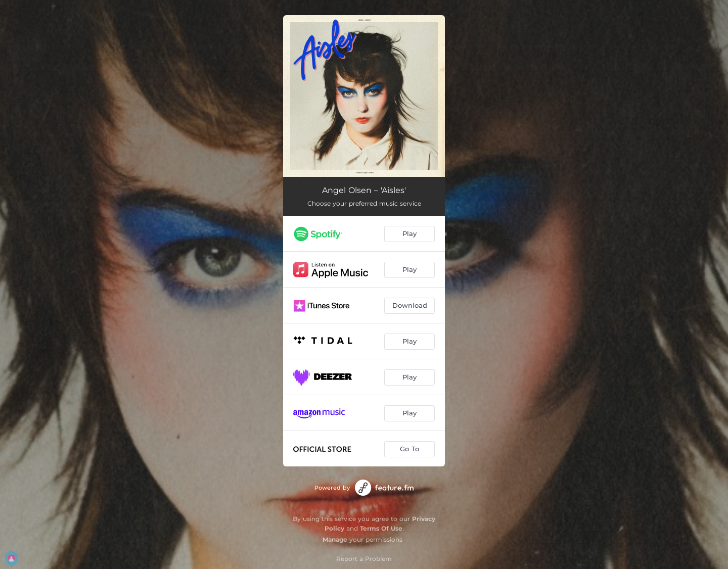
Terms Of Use (381, 528)
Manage (335, 539)
